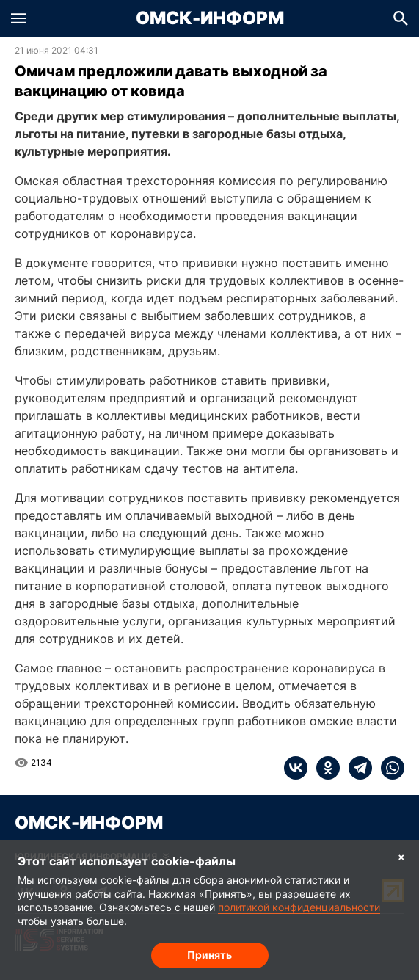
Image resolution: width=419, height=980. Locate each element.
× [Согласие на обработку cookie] (401, 856)
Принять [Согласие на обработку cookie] (210, 955)
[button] (18, 18)
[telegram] (356, 768)
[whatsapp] (388, 768)
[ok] (324, 768)
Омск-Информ (210, 18)
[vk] (296, 768)
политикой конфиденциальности (299, 907)
